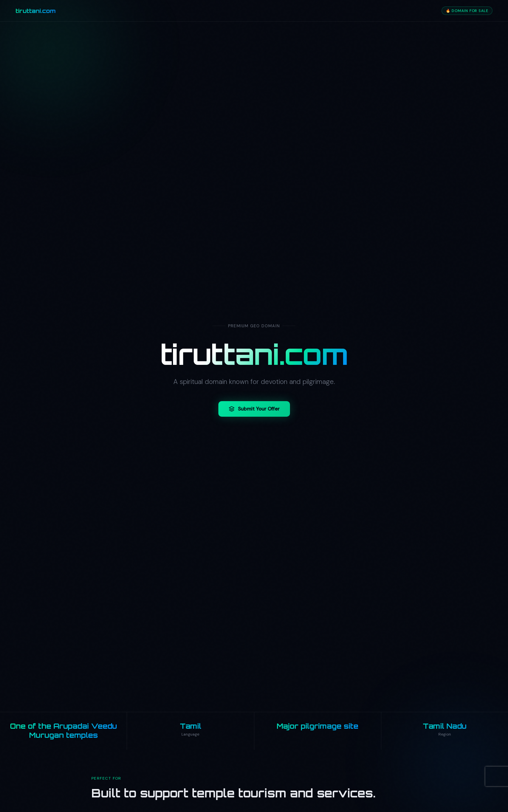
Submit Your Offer (254, 409)
